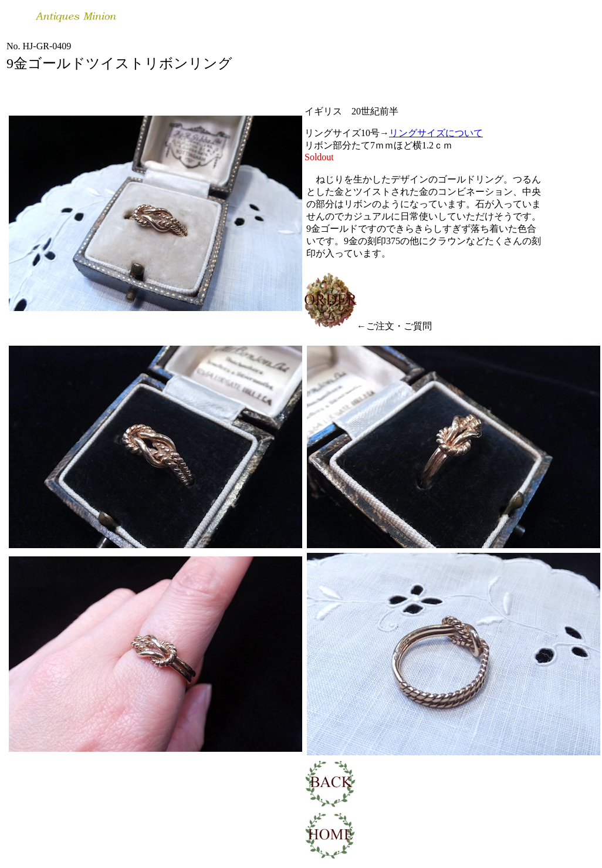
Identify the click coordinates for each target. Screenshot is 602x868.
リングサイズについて (436, 133)
